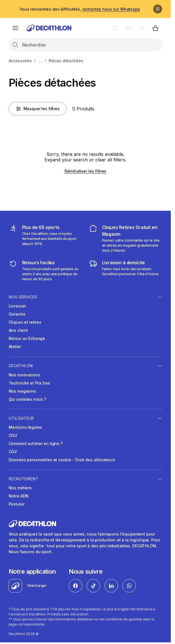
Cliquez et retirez (25, 322)
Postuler (17, 504)
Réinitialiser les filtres (86, 171)
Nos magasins (22, 391)
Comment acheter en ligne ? (36, 443)
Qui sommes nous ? (28, 399)
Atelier (15, 347)
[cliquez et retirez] (126, 238)
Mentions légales (25, 427)
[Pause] (158, 9)
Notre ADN (19, 496)
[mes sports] (46, 238)
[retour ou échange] (46, 270)
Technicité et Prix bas (29, 383)
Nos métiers (20, 488)
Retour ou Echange (27, 338)
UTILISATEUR (21, 418)
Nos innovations (24, 375)
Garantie (17, 314)
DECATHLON (21, 366)
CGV (13, 452)
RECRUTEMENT (23, 479)
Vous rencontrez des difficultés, (80, 9)
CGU (13, 435)
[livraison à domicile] (126, 270)
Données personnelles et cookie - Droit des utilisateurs (62, 460)
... (40, 61)
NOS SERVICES (23, 297)
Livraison (17, 306)
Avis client (18, 330)
